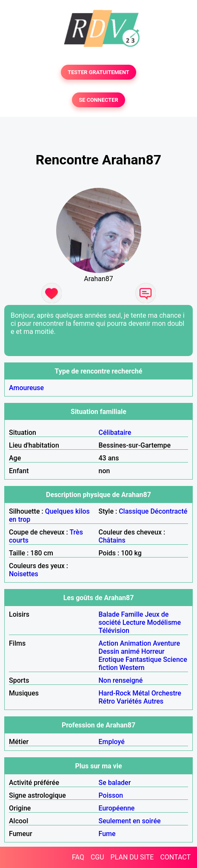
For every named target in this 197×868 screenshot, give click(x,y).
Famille (132, 614)
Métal (141, 693)
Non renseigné (121, 680)
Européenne (117, 808)
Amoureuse (26, 388)
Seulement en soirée (130, 821)
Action (108, 643)
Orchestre (166, 693)
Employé (112, 742)
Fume (107, 834)
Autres (153, 701)
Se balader (115, 783)
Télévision (114, 631)
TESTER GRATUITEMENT (98, 72)
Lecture (134, 622)
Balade (109, 614)
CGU (97, 857)
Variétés (129, 701)
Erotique (111, 660)
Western (132, 668)
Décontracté (169, 511)
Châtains (112, 540)
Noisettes (24, 574)
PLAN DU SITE (132, 857)
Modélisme (164, 622)
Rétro (107, 701)
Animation (136, 643)
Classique (134, 511)
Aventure (166, 643)
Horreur (153, 651)
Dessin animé (119, 651)
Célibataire (115, 433)
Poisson (111, 795)
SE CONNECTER (98, 100)
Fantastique (143, 660)
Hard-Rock (115, 693)
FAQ (78, 857)
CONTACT (175, 857)
